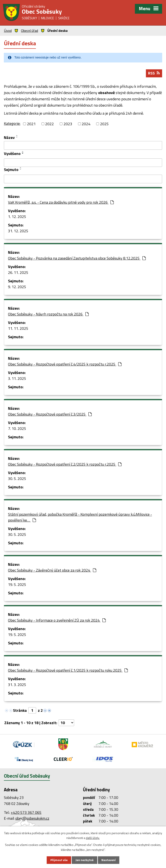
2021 (31, 124)
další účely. (93, 838)
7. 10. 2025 (17, 429)
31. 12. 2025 (18, 231)
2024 (86, 124)
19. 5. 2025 (17, 585)
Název (9, 138)
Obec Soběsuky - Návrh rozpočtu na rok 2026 (48, 314)
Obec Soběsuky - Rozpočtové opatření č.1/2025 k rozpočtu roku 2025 (68, 671)
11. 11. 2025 (18, 329)
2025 (104, 124)
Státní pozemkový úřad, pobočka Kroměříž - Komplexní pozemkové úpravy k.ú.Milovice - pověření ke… (80, 517)
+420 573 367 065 (26, 813)
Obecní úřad (30, 31)
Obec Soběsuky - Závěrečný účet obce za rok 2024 (52, 570)
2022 (49, 124)
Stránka (20, 711)
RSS (154, 73)
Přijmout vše (59, 860)
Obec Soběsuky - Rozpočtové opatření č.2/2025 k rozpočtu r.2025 (65, 464)
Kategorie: (12, 124)
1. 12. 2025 (17, 217)
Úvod (8, 31)
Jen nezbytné (85, 860)
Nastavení (109, 860)
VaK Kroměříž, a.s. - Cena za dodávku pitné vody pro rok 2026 (61, 202)
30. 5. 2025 (17, 479)
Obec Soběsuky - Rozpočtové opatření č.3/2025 (50, 414)
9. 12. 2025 (17, 287)
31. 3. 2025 (17, 685)
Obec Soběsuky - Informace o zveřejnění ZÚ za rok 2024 (57, 620)
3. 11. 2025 (17, 379)
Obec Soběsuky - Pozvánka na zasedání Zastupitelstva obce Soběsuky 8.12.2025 (77, 258)
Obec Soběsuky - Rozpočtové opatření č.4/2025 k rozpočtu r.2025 (65, 364)
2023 (68, 124)
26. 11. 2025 (18, 273)
